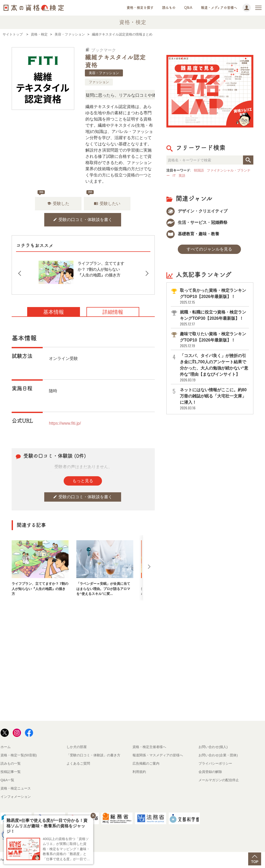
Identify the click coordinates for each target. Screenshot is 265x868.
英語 (182, 176)
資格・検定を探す (140, 8)
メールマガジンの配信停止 (219, 780)
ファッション (99, 82)
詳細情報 (113, 312)
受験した (58, 204)
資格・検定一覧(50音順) (19, 755)
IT (174, 176)
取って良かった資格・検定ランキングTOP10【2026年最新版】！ (214, 296)
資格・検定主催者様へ (149, 747)
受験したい (107, 204)
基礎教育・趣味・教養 (193, 234)
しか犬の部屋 (77, 747)
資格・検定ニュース (16, 788)
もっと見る (83, 481)
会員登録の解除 (210, 772)
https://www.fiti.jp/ (65, 423)
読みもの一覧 (11, 763)
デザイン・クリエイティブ (197, 211)
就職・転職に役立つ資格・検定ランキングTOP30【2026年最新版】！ (214, 318)
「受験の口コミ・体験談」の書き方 (93, 755)
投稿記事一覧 (11, 772)
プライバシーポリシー (215, 763)
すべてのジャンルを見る (209, 249)
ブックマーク (101, 50)
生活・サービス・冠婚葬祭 (197, 222)
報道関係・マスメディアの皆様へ (158, 755)
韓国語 (199, 170)
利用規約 (139, 772)
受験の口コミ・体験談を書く (83, 220)
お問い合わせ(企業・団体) (218, 755)
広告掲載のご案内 (146, 763)
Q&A (188, 8)
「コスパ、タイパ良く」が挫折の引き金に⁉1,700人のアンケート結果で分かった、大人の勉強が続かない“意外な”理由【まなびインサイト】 (214, 368)
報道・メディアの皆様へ (219, 8)
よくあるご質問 (78, 763)
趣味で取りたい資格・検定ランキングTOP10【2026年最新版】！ (214, 340)
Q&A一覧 (7, 780)
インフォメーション (16, 797)
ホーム (6, 747)
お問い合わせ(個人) (213, 747)
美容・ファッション (104, 73)
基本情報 (54, 312)
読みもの (169, 8)
